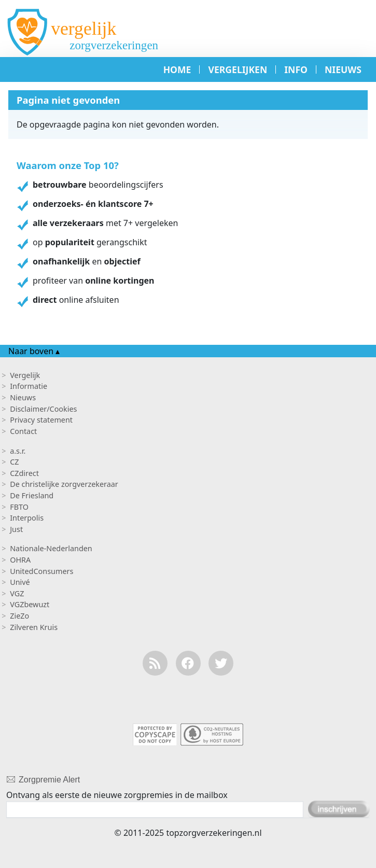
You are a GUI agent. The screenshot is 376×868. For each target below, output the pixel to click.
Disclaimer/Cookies (43, 409)
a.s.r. (18, 451)
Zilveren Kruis (34, 627)
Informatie (29, 386)
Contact (23, 431)
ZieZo (19, 616)
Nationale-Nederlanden (51, 548)
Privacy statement (41, 420)
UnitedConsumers (41, 571)
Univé (20, 582)
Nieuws (23, 397)
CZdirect (24, 473)
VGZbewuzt (30, 604)
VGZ (17, 593)
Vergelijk (25, 375)
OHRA (20, 560)
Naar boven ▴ (34, 351)
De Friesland (32, 495)
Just (16, 529)
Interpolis (27, 518)
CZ (14, 462)
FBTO (19, 507)
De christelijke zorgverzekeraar (64, 484)
